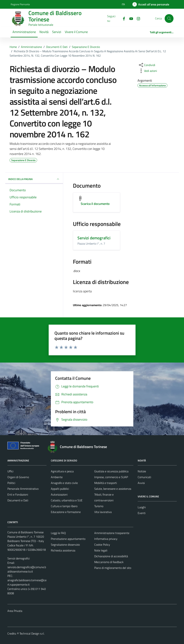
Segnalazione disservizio (65, 545)
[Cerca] (169, 19)
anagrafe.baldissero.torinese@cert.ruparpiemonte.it (27, 582)
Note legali (101, 550)
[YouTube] (130, 18)
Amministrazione (24, 32)
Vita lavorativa (103, 512)
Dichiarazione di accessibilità (111, 556)
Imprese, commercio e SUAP (111, 477)
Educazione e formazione (66, 512)
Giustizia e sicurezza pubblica (111, 471)
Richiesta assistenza (63, 550)
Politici (11, 483)
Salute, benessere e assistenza (113, 489)
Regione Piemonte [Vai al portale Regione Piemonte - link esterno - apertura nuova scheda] (20, 4)
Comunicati (144, 477)
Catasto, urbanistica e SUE (67, 500)
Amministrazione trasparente (112, 533)
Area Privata (15, 611)
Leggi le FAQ (58, 533)
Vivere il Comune (76, 32)
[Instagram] (137, 18)
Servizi (57, 32)
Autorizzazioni (59, 494)
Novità (44, 32)
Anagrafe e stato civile (64, 483)
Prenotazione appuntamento (68, 539)
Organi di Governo (18, 477)
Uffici (10, 471)
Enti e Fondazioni (18, 494)
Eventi (142, 513)
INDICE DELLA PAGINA (34, 179)
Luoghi (142, 507)
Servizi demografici (94, 238)
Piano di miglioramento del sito (113, 568)
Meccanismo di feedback (109, 562)
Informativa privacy (106, 539)
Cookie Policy (102, 545)
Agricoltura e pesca (62, 471)
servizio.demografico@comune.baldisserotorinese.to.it (27, 569)
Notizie (142, 471)
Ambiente (57, 477)
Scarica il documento (95, 204)
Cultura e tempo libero (64, 506)
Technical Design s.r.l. (32, 633)
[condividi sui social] (147, 65)
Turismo (99, 506)
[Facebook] (122, 18)
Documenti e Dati (18, 500)
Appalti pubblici (60, 489)
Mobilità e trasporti (106, 483)
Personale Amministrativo (23, 489)
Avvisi (141, 483)
